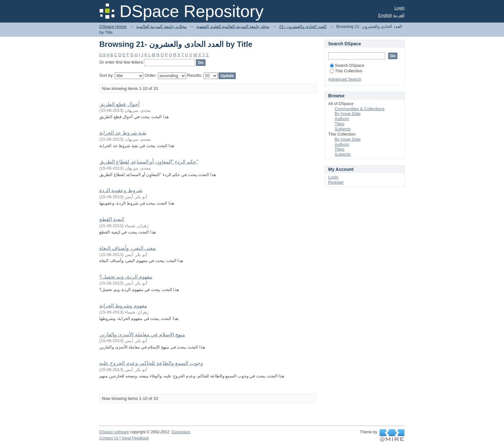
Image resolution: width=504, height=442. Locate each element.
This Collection (346, 71)
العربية (399, 15)
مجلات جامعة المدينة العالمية (162, 27)
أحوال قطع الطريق (119, 104)
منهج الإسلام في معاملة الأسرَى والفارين (142, 335)
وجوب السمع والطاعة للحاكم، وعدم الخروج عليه (151, 363)
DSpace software (114, 432)
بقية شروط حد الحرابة (123, 133)
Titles (340, 124)
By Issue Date (348, 114)
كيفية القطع (112, 219)
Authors (342, 119)
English (385, 15)
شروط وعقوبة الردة (121, 190)
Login (400, 8)
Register (336, 182)
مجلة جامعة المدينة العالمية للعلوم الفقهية (233, 27)
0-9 (102, 55)
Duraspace (181, 432)
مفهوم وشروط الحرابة (123, 306)
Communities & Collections (360, 109)
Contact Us (109, 438)
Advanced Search (345, 79)
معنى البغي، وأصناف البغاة (128, 248)
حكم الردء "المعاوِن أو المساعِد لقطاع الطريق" (149, 162)
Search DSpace (347, 65)
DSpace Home (113, 27)
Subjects (343, 129)
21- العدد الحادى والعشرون (303, 27)
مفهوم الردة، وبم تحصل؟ (126, 277)
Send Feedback (135, 438)
